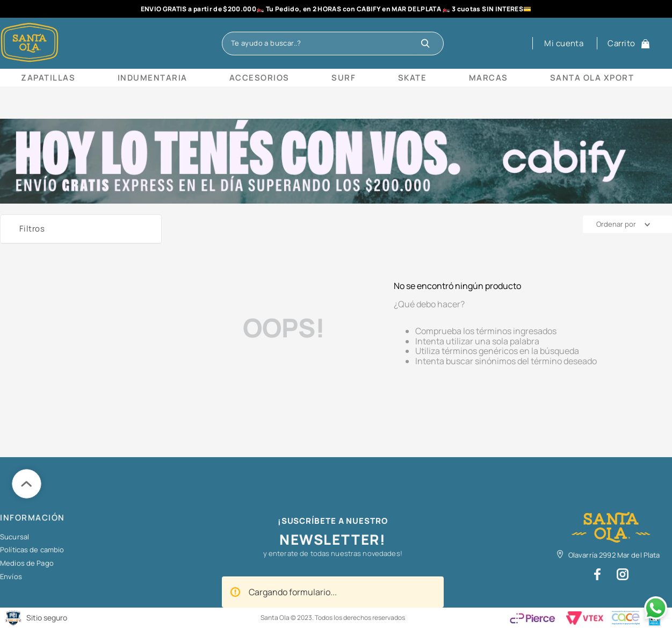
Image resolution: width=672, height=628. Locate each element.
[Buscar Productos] (428, 44)
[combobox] (333, 44)
